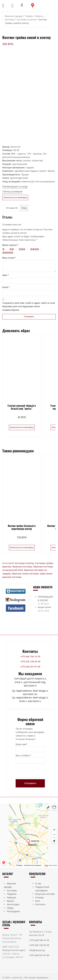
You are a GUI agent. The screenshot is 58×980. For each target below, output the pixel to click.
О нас (38, 883)
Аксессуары (13, 904)
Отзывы (40, 897)
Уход (24, 208)
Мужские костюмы (22, 567)
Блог (38, 901)
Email (6, 287)
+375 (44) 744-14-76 (30, 656)
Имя (6, 275)
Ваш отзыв (9, 258)
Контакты (40, 904)
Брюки (11, 901)
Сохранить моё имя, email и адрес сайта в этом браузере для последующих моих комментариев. (29, 306)
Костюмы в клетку (24, 563)
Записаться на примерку (15, 197)
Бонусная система (45, 894)
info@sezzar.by (37, 950)
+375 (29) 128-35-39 (30, 661)
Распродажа (13, 911)
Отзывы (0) (12, 208)
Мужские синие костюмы (25, 574)
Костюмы (12, 890)
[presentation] (28, 771)
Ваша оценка (10, 245)
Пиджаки (12, 894)
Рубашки (12, 897)
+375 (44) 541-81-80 (30, 667)
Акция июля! (44, 607)
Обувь (10, 908)
